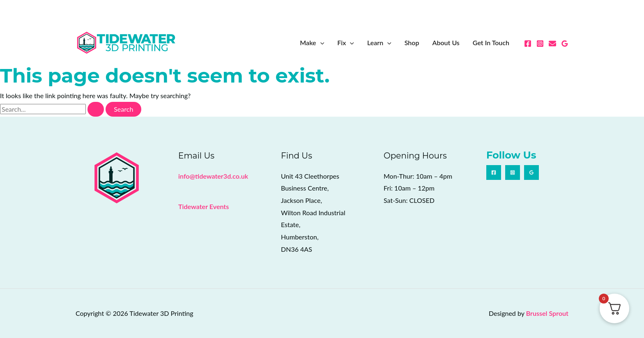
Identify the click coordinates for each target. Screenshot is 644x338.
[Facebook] (528, 44)
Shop (412, 43)
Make (312, 43)
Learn (379, 43)
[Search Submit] (96, 109)
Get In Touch (491, 43)
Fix (346, 43)
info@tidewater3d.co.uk (213, 176)
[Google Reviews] (565, 44)
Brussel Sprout (547, 313)
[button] (320, 43)
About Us (446, 43)
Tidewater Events (203, 206)
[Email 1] (552, 44)
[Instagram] (540, 44)
